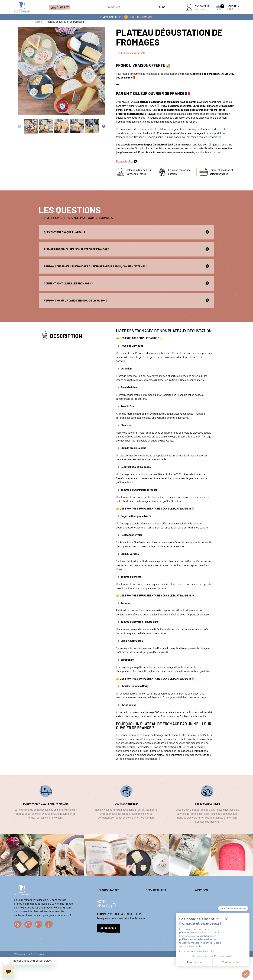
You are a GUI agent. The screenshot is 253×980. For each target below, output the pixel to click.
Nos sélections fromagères (210, 904)
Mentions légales (155, 898)
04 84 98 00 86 (105, 908)
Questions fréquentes (158, 904)
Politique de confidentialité (210, 898)
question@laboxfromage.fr (112, 898)
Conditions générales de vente (212, 909)
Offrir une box (60, 7)
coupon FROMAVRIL (141, 17)
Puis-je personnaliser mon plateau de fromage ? (126, 249)
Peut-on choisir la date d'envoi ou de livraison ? (126, 300)
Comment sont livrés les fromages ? (126, 283)
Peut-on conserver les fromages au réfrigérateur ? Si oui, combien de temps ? (126, 266)
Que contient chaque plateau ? (126, 232)
